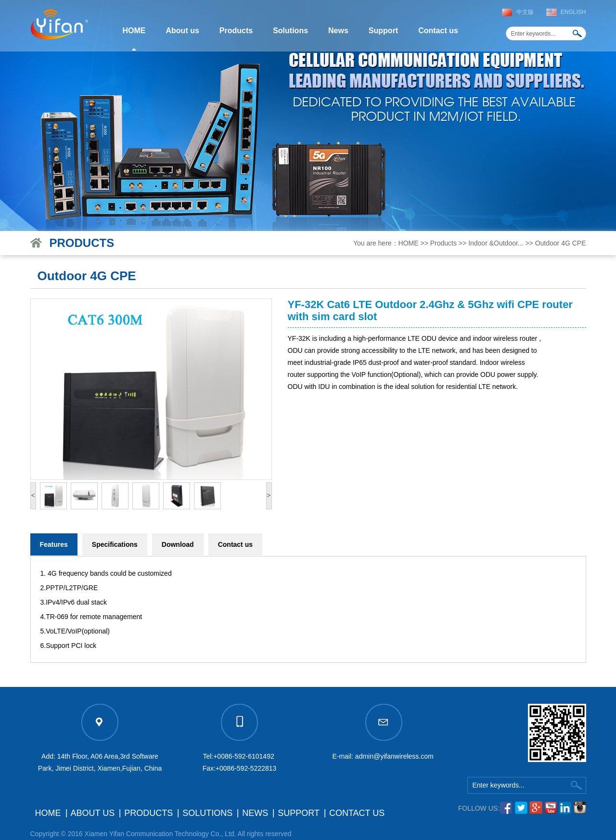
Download (178, 544)
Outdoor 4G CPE (561, 243)
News (338, 31)
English (573, 12)
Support (383, 31)
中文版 (525, 12)
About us (183, 31)
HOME (134, 31)
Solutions (290, 31)
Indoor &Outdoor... (496, 243)
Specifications (115, 544)
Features (54, 544)
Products (236, 31)
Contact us (438, 31)
